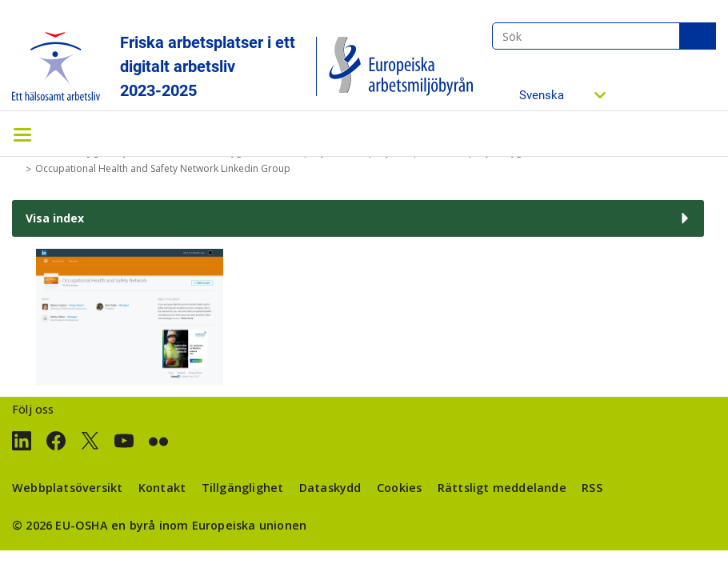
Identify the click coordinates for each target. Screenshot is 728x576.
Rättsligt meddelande (502, 488)
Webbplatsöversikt (67, 488)
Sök (698, 36)
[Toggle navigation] (22, 134)
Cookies (399, 488)
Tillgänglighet (243, 488)
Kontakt (162, 488)
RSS (592, 488)
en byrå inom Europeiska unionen (209, 525)
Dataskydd (330, 488)
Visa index (55, 218)
